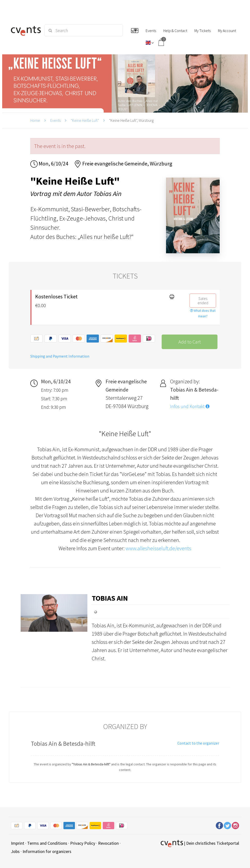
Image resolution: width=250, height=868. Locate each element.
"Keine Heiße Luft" (85, 120)
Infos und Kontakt (190, 406)
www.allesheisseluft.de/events (158, 548)
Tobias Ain (110, 598)
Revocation (108, 843)
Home (35, 120)
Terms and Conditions (47, 843)
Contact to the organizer (198, 743)
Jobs (15, 851)
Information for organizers (47, 851)
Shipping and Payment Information (60, 356)
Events (55, 120)
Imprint (18, 843)
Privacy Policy (83, 843)
